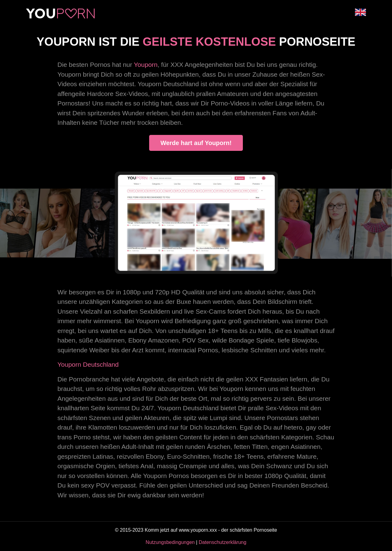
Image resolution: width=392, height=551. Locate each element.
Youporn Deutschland (88, 364)
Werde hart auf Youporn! (196, 143)
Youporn (146, 65)
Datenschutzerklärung (223, 542)
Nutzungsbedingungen (170, 542)
